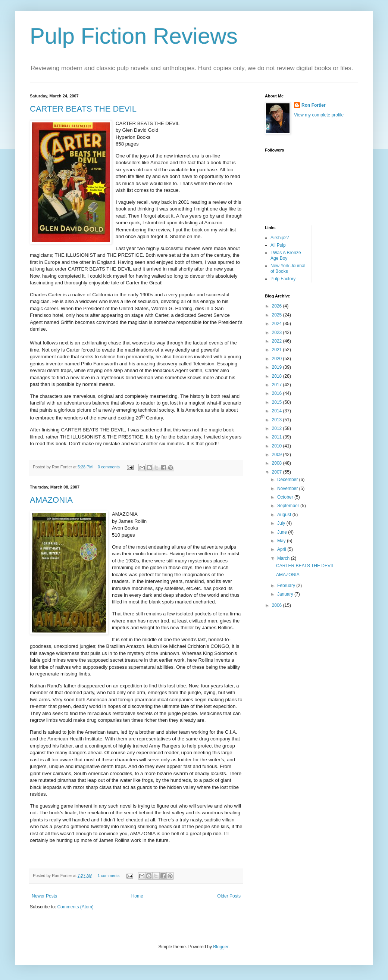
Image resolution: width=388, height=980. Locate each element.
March (284, 558)
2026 (278, 306)
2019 (278, 367)
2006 (278, 605)
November (288, 489)
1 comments (108, 876)
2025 (278, 315)
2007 (278, 472)
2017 (278, 385)
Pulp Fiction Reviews (134, 36)
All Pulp (278, 245)
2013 (278, 420)
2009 (278, 455)
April (282, 549)
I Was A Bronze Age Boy (286, 255)
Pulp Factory (283, 279)
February (287, 586)
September (289, 506)
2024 (278, 324)
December (288, 480)
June (283, 532)
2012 (278, 428)
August (285, 515)
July (282, 523)
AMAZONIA (51, 500)
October (286, 497)
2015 (278, 402)
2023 (278, 333)
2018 (278, 376)
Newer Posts (44, 896)
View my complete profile (319, 115)
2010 (278, 446)
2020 (278, 359)
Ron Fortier (314, 105)
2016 (278, 393)
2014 (278, 411)
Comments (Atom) (75, 907)
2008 (278, 463)
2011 (278, 437)
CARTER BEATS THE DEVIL (83, 109)
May (282, 541)
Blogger (221, 947)
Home (137, 896)
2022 (278, 341)
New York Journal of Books (288, 268)
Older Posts (229, 896)
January (286, 594)
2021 (278, 350)
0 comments (109, 467)
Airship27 (280, 238)
